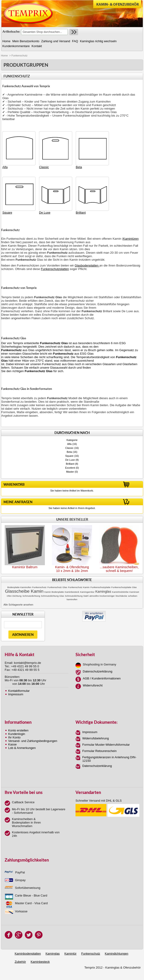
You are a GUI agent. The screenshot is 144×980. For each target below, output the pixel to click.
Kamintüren (131, 239)
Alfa (69, 444)
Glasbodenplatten (87, 265)
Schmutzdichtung (31, 596)
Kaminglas (103, 592)
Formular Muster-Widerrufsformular (106, 745)
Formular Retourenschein (99, 751)
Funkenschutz (39, 587)
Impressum (16, 694)
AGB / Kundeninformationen (102, 678)
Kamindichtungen (116, 954)
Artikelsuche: (11, 31)
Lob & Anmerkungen (22, 748)
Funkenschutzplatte (101, 587)
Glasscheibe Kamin (24, 591)
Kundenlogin (17, 734)
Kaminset (134, 592)
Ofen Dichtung (14, 596)
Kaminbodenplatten (28, 954)
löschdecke (121, 596)
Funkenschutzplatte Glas (124, 587)
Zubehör (20, 962)
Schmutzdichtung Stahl (77, 596)
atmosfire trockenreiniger (102, 596)
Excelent (70, 468)
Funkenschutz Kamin (79, 587)
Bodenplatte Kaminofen (19, 587)
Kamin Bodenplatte (54, 592)
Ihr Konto (14, 737)
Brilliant (70, 464)
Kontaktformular (19, 691)
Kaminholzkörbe (120, 592)
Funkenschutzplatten (55, 269)
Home (4, 55)
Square (69, 456)
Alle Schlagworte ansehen (18, 605)
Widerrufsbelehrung (95, 738)
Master (70, 472)
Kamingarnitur (87, 592)
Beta (69, 452)
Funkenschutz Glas (57, 587)
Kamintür (70, 954)
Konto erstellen (18, 730)
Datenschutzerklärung (97, 671)
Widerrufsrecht (93, 685)
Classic (69, 448)
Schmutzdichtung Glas (52, 596)
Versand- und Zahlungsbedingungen (33, 741)
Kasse (12, 744)
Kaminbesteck (72, 592)
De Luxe (70, 460)
